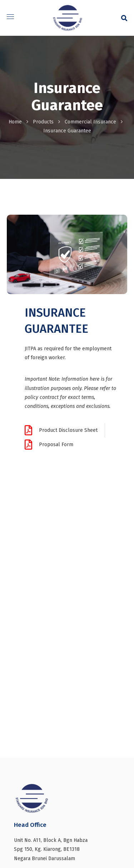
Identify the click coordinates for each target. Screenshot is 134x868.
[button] (124, 18)
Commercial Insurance (90, 122)
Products (43, 122)
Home (15, 122)
